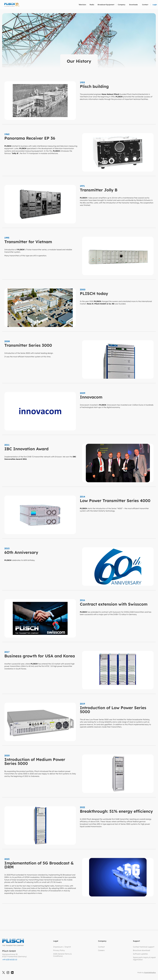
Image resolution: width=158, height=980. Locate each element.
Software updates (140, 954)
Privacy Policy (59, 950)
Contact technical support (144, 947)
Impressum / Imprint (62, 947)
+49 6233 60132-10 (10, 960)
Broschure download (141, 950)
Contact (145, 5)
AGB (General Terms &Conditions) (62, 955)
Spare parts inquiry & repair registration (144, 958)
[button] (82, 5)
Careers (101, 950)
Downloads (133, 5)
